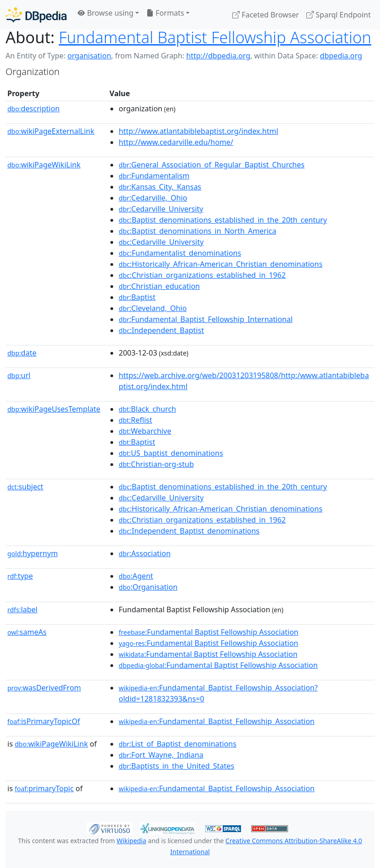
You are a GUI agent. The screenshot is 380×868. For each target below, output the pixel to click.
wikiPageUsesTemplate (54, 409)
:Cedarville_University (161, 209)
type (20, 576)
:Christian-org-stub (156, 464)
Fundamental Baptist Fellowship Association (215, 37)
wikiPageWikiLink (44, 165)
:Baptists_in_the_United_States (176, 766)
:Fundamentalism (154, 176)
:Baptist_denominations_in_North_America (197, 231)
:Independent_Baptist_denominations (189, 531)
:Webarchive (145, 431)
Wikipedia (132, 841)
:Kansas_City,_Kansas (160, 187)
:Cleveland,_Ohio (153, 308)
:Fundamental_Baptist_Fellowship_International (206, 319)
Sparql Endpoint (339, 15)
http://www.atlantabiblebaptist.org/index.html (199, 131)
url (19, 375)
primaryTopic (44, 788)
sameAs (27, 632)
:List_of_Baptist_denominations (178, 744)
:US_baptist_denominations (171, 453)
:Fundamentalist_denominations (180, 253)
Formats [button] (165, 13)
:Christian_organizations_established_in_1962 (202, 275)
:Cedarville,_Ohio (153, 198)
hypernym (33, 553)
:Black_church (147, 409)
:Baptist (137, 297)
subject (25, 487)
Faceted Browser (266, 15)
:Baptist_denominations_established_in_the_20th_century (223, 220)
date (22, 353)
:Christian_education (159, 286)
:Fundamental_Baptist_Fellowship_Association (217, 721)
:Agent (136, 576)
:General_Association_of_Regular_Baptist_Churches (212, 165)
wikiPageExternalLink (51, 131)
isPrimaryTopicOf (44, 721)
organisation (89, 56)
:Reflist (135, 420)
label (23, 609)
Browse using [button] (106, 13)
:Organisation (148, 587)
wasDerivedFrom (44, 688)
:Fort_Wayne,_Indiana (161, 755)
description (34, 109)
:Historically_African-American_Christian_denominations (221, 264)
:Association (145, 553)
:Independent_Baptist (161, 330)
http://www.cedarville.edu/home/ (176, 142)
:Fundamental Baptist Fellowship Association (209, 632)
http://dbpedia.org (218, 56)
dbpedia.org (341, 56)
